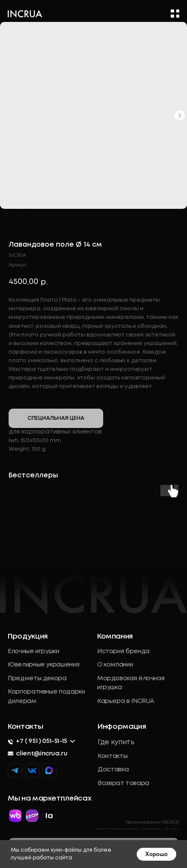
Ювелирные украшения (43, 665)
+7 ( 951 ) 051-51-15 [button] (41, 741)
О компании (115, 665)
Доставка (113, 770)
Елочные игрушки (34, 651)
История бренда (123, 651)
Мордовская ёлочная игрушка (131, 683)
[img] (49, 770)
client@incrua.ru (41, 754)
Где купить (116, 743)
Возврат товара (123, 783)
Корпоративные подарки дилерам (46, 697)
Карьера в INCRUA (126, 701)
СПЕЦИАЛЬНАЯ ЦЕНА (56, 418)
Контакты (112, 756)
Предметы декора (37, 679)
